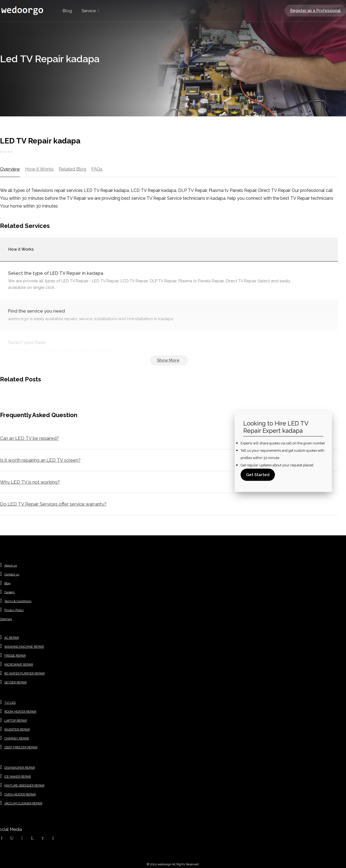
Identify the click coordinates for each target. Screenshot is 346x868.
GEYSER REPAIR (15, 682)
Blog (67, 11)
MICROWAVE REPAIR (19, 665)
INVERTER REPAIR (17, 730)
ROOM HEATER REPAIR (20, 712)
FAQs (97, 169)
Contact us (12, 574)
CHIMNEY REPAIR (17, 738)
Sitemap (6, 619)
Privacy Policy (14, 610)
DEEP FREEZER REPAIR (21, 747)
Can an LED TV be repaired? (29, 438)
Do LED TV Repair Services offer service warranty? (53, 504)
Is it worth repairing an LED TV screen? (40, 460)
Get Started (258, 474)
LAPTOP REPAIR (16, 721)
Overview (10, 169)
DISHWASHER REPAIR (20, 768)
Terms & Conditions (18, 601)
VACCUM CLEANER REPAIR (23, 803)
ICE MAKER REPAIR (18, 777)
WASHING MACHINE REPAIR (24, 647)
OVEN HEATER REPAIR (20, 795)
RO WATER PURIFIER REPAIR (24, 674)
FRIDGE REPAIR (15, 656)
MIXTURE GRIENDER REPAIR (24, 786)
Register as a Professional (315, 11)
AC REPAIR (12, 638)
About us (11, 566)
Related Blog (72, 169)
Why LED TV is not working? (30, 482)
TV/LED (10, 703)
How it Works (39, 169)
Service (89, 11)
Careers (9, 592)
